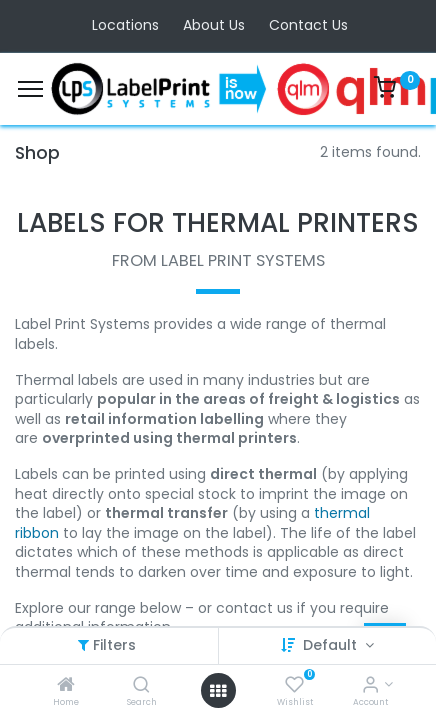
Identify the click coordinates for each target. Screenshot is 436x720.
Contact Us (308, 25)
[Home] (66, 686)
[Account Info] (370, 686)
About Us (214, 25)
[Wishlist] (294, 686)
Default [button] (332, 645)
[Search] (141, 686)
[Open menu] (218, 691)
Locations (125, 25)
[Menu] (30, 89)
